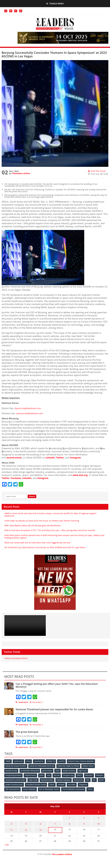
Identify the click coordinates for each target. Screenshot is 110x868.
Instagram (77, 458)
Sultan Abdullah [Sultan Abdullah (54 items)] (30, 789)
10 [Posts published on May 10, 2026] (99, 822)
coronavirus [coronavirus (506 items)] (40, 761)
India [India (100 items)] (42, 775)
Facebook (17, 478)
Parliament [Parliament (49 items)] (90, 779)
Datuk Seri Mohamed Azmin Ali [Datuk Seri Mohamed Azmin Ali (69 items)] (42, 766)
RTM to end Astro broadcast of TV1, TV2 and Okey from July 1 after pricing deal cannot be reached (50, 530)
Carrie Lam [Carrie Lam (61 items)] (19, 761)
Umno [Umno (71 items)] (91, 789)
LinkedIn (51, 458)
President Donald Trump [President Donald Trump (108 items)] (51, 784)
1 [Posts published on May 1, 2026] (69, 817)
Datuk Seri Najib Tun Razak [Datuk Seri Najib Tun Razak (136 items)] (69, 766)
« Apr (7, 842)
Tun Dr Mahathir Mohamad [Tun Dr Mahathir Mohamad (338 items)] (74, 789)
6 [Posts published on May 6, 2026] (40, 822)
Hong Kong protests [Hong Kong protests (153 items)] (14, 775)
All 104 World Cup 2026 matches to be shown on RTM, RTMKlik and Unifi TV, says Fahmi (45, 547)
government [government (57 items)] (48, 770)
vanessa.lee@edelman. (28, 413)
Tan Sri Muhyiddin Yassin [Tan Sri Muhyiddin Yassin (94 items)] (50, 789)
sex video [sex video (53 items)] (88, 784)
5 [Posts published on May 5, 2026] (26, 822)
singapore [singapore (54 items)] (99, 784)
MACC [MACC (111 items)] (81, 775)
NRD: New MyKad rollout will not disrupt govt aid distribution (33, 525)
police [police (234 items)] (14, 784)
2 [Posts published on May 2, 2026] (84, 817)
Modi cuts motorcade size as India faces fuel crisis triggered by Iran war (37, 543)
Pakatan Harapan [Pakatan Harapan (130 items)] (75, 779)
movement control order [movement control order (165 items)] (26, 779)
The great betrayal (27, 732)
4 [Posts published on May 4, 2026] (11, 822)
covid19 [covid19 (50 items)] (63, 761)
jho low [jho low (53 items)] (58, 775)
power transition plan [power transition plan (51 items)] (29, 784)
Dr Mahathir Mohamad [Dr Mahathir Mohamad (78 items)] (30, 770)
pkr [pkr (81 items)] (7, 784)
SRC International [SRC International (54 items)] (13, 789)
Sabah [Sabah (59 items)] (67, 784)
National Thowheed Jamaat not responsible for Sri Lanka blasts (54, 709)
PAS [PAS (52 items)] (100, 779)
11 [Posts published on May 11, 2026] (11, 827)
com (42, 413)
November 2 (36, 702)
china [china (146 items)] (29, 761)
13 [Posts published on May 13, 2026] (40, 827)
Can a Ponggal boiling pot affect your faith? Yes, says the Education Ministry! (57, 685)
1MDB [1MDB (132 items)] (8, 761)
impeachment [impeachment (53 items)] (31, 775)
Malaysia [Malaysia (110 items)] (9, 779)
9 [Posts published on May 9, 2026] (84, 822)
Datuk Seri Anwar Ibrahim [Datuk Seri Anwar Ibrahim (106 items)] (16, 766)
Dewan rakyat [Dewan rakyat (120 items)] (89, 766)
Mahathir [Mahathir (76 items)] (91, 775)
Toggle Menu (55, 4)
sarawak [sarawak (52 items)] (77, 784)
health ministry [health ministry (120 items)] (70, 770)
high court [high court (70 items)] (84, 770)
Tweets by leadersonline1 (16, 658)
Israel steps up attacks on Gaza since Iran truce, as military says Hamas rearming (42, 521)
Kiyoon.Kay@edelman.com (28, 408)
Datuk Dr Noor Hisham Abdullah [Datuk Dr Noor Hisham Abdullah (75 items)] (82, 761)
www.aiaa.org (80, 475)
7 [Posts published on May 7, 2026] (55, 822)
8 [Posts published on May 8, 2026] (69, 822)
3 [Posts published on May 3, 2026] (99, 817)
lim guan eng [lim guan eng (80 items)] (69, 775)
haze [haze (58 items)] (58, 770)
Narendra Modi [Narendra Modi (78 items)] (58, 779)
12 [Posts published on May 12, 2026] (26, 827)
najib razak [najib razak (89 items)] (44, 779)
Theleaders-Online (21, 173)
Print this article (97, 171)
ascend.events (15, 458)
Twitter (62, 458)
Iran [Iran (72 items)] (49, 775)
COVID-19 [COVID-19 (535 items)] (52, 761)
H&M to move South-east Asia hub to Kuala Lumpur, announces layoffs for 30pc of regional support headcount (50, 515)
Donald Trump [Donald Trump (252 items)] (11, 770)
